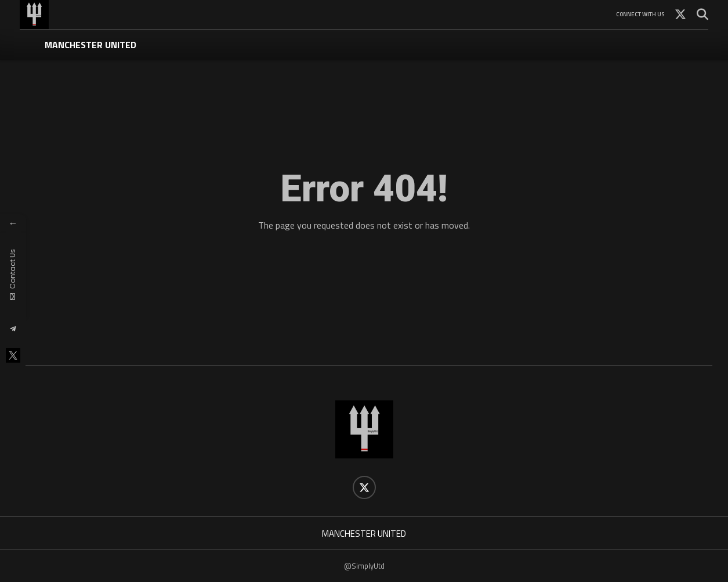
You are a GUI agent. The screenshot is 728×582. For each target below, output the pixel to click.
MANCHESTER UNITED (90, 45)
